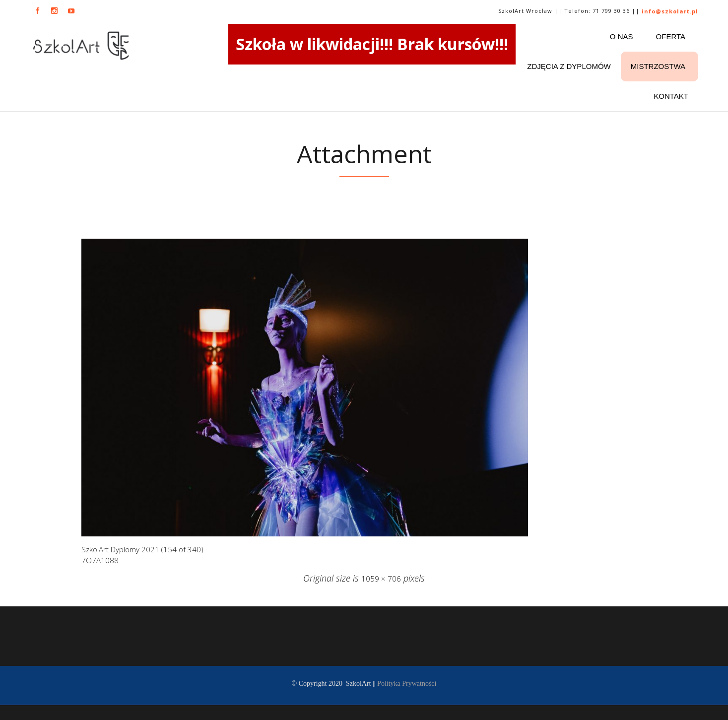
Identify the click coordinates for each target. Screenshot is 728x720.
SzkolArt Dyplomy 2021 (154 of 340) (142, 549)
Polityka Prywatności (407, 684)
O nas (622, 36)
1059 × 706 (381, 579)
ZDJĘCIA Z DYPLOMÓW (569, 66)
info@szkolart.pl (670, 11)
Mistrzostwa (658, 66)
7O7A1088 (100, 560)
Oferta (671, 36)
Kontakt (671, 96)
